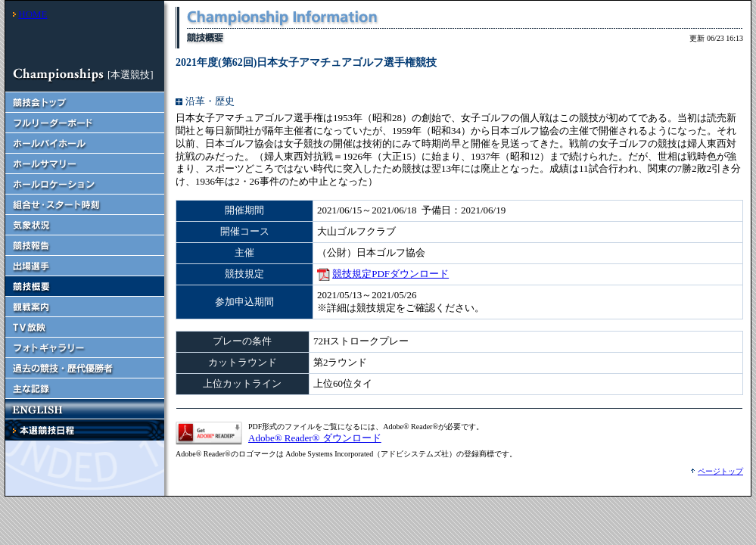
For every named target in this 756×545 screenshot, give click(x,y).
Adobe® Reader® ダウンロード (315, 438)
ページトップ (720, 471)
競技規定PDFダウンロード (390, 274)
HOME (33, 14)
